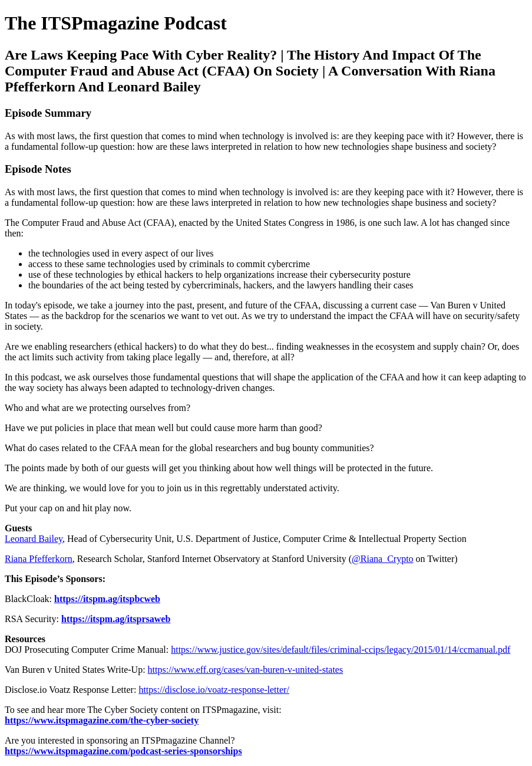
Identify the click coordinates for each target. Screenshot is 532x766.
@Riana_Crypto (383, 559)
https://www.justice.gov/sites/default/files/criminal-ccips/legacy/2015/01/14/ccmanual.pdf (341, 650)
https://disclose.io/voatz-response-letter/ (214, 690)
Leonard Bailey (34, 539)
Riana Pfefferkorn (39, 559)
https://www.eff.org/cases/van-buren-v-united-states (246, 670)
